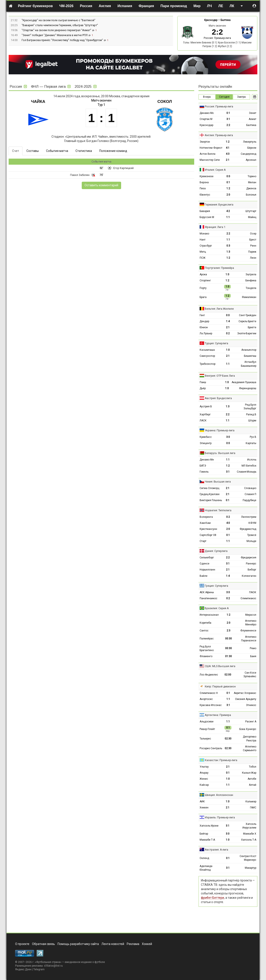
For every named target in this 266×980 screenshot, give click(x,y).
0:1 (228, 113)
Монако (204, 234)
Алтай (253, 785)
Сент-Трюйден (248, 315)
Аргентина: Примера (218, 715)
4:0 (228, 523)
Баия (253, 656)
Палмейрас (207, 639)
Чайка (38, 101)
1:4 (228, 321)
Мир (197, 6)
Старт (203, 541)
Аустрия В (206, 406)
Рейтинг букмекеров (35, 6)
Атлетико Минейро (251, 623)
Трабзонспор (208, 364)
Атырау (204, 773)
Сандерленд (248, 154)
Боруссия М (207, 217)
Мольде (251, 541)
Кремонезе (207, 176)
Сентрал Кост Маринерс (248, 858)
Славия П (250, 494)
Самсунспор (207, 356)
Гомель (204, 472)
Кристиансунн (208, 529)
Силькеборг (207, 558)
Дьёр (203, 388)
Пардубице (249, 500)
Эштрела (251, 274)
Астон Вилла (208, 154)
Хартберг (205, 414)
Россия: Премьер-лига (217, 38)
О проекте (22, 944)
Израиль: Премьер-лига (220, 817)
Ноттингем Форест (211, 148)
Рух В (253, 437)
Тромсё (252, 535)
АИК (202, 802)
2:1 (228, 160)
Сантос (204, 631)
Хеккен (204, 808)
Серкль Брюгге (247, 321)
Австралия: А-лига (216, 850)
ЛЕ (221, 6)
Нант (203, 240)
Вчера (207, 97)
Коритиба (205, 623)
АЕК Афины (207, 592)
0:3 (228, 246)
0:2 (228, 333)
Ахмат (252, 119)
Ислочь (252, 460)
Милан (252, 182)
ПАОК (253, 592)
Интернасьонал (209, 615)
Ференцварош (248, 388)
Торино (252, 176)
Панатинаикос (208, 598)
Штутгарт (251, 211)
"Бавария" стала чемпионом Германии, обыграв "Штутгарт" (60, 25)
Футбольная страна (48, 962)
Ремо (253, 648)
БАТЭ (203, 466)
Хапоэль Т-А (249, 840)
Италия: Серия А (215, 170)
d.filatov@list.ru (53, 966)
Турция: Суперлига (216, 343)
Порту (203, 288)
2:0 (228, 195)
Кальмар (251, 802)
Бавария (205, 211)
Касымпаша (207, 350)
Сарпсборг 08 (208, 535)
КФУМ (252, 523)
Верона (204, 182)
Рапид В (251, 414)
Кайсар (204, 785)
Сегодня (224, 97)
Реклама (133, 944)
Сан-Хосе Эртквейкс (250, 675)
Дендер (204, 321)
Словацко (250, 488)
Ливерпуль (250, 142)
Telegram (39, 969)
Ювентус (205, 195)
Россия (86, 6)
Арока (203, 274)
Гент (202, 315)
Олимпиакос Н (209, 693)
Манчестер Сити (210, 160)
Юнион (204, 327)
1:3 (228, 252)
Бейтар (204, 834)
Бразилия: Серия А (217, 608)
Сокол (165, 101)
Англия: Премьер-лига (219, 135)
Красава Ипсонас (211, 705)
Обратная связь (43, 944)
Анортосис (206, 699)
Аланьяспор (249, 350)
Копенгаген (249, 576)
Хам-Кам (205, 523)
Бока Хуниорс (248, 729)
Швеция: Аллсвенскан (219, 795)
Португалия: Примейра (219, 268)
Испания (125, 6)
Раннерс (251, 564)
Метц (203, 252)
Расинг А (251, 722)
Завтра (241, 97)
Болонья (251, 195)
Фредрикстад (248, 529)
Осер (253, 234)
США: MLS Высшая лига (220, 666)
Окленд (204, 858)
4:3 (228, 154)
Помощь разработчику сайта (78, 944)
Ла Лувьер (206, 333)
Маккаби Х (250, 834)
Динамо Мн (207, 460)
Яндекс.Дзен (23, 969)
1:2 (228, 142)
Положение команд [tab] (113, 151)
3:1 (228, 119)
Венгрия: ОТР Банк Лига (220, 376)
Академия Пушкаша (244, 382)
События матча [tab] (57, 151)
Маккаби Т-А (207, 840)
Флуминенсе (248, 631)
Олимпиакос (248, 598)
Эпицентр (206, 443)
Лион (253, 258)
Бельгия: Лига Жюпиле (219, 309)
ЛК (232, 6)
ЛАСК (203, 421)
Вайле (204, 576)
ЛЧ (209, 6)
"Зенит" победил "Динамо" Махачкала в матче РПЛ (55, 35)
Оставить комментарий (101, 185)
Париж (252, 252)
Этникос (251, 705)
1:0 (227, 274)
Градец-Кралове (210, 494)
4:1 (228, 148)
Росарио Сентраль (211, 748)
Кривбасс (206, 437)
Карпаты (251, 443)
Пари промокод (174, 6)
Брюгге (252, 327)
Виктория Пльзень (211, 500)
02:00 (228, 675)
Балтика (226, 20)
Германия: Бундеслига (219, 205)
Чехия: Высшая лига (218, 482)
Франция (146, 6)
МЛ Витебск (249, 466)
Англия (105, 6)
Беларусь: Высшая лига (220, 453)
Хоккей (147, 944)
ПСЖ (203, 258)
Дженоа (251, 188)
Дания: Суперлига (216, 551)
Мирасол (251, 615)
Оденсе (204, 564)
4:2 (228, 211)
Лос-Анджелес (209, 675)
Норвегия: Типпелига (218, 510)
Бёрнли (252, 148)
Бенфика (251, 280)
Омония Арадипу (246, 699)
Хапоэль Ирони (209, 826)
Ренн (253, 246)
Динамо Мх (207, 113)
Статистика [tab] (84, 151)
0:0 (228, 176)
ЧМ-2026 (66, 6)
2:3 (228, 631)
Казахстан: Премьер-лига (221, 760)
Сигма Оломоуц (209, 488)
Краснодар (211, 20)
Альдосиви (207, 722)
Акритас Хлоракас (245, 693)
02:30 (228, 739)
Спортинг (205, 280)
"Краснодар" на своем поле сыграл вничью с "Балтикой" (58, 20)
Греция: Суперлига (216, 586)
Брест (253, 240)
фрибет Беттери (212, 898)
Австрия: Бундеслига (218, 398)
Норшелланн (207, 570)
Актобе (252, 779)
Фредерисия (248, 558)
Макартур (251, 868)
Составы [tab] (33, 151)
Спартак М (206, 119)
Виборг (252, 570)
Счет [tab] (16, 151)
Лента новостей (113, 944)
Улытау (204, 767)
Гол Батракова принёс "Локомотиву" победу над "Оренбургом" (63, 40)
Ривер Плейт (207, 729)
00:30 (228, 639)
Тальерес (205, 739)
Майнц (252, 217)
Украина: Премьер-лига (220, 430)
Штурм (252, 421)
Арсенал (251, 160)
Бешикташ (250, 356)
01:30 (228, 656)
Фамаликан (249, 297)
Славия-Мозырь (247, 472)
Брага (203, 297)
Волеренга (206, 517)
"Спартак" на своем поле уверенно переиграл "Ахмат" (57, 30)
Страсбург (206, 246)
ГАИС (253, 808)
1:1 (228, 217)
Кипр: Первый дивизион (220, 686)
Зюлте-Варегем (247, 333)
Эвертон (205, 142)
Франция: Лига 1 (215, 227)
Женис (204, 779)
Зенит (253, 113)
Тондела (251, 288)
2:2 (228, 125)
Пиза (203, 188)
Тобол (253, 767)
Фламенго (206, 656)
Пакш (203, 382)
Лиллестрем (249, 517)
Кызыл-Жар (249, 773)
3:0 (228, 437)
